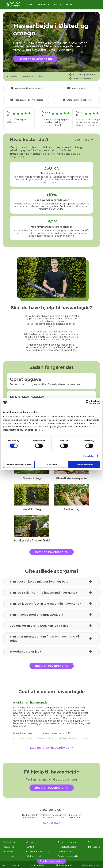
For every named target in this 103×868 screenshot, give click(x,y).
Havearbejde (27, 76)
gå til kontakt (52, 821)
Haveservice (9, 850)
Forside (12, 76)
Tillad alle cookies (84, 464)
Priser (30, 4)
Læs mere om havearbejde (52, 746)
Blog (90, 840)
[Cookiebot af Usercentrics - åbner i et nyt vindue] (88, 402)
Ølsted (41, 76)
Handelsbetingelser (67, 845)
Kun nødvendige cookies (19, 464)
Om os (58, 4)
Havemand (9, 845)
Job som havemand (67, 840)
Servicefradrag (10, 854)
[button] (51, 580)
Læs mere (84, 138)
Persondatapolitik (66, 850)
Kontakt (70, 4)
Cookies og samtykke (68, 854)
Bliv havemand (33, 854)
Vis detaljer (89, 456)
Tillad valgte (51, 464)
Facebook (94, 845)
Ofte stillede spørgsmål (37, 850)
